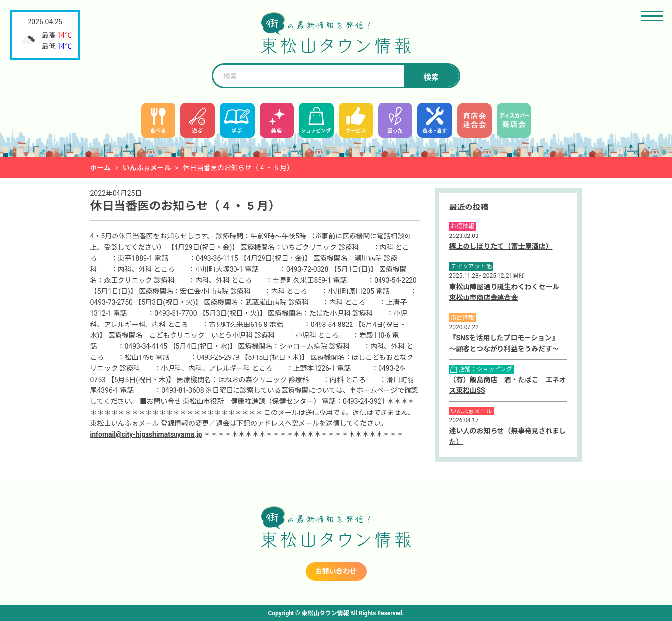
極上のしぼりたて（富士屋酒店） (501, 246)
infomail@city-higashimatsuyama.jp (146, 434)
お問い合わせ (336, 571)
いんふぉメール (146, 168)
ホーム (101, 168)
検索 (431, 77)
